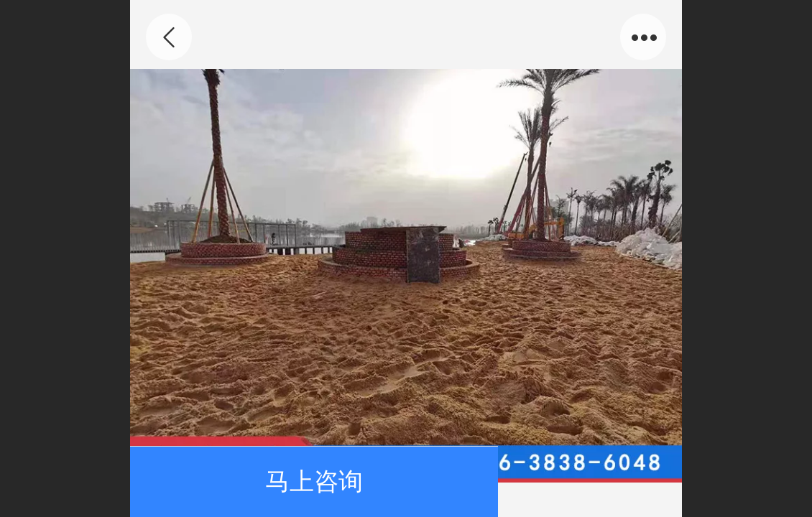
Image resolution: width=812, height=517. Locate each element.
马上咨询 (314, 481)
